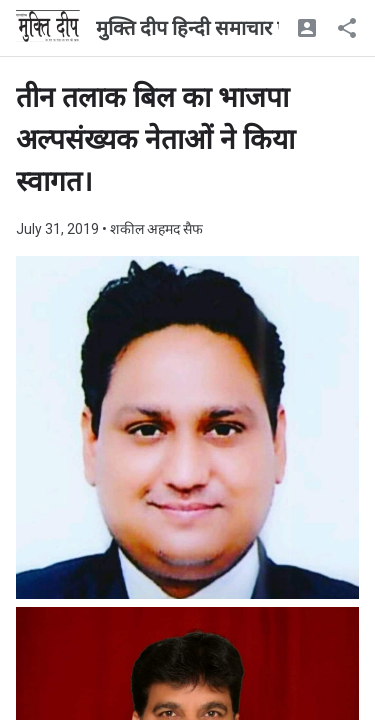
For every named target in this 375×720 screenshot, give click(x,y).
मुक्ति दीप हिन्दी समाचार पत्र (197, 28)
